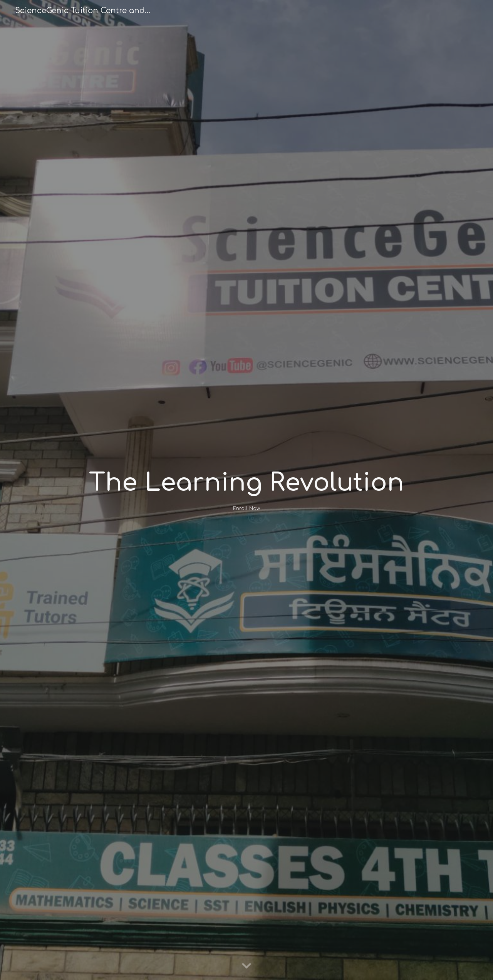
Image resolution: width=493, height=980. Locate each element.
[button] (246, 966)
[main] (246, 483)
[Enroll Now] (246, 508)
